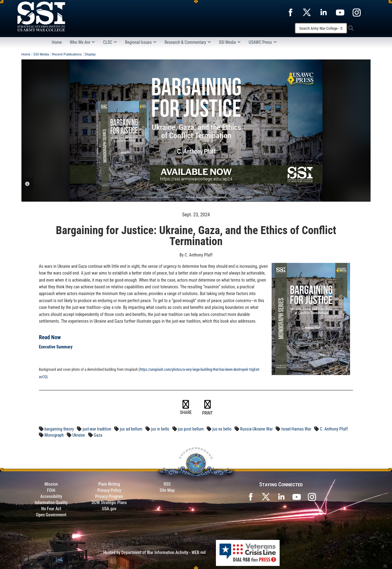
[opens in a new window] (290, 12)
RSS (167, 484)
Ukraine (79, 435)
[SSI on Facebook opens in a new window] (251, 496)
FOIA (51, 490)
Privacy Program (109, 496)
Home (57, 42)
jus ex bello (222, 429)
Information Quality (51, 503)
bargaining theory (59, 429)
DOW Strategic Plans (109, 503)
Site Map (167, 490)
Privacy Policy (109, 490)
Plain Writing (109, 484)
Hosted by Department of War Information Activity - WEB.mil (155, 552)
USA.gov (109, 509)
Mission (51, 484)
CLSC (110, 42)
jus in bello (160, 429)
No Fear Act (51, 509)
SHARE (186, 408)
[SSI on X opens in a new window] (266, 496)
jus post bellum (191, 429)
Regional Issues (141, 42)
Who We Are (83, 42)
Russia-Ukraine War (256, 429)
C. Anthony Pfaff (334, 429)
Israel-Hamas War (296, 429)
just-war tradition (97, 429)
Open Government (51, 515)
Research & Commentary (188, 42)
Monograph (54, 435)
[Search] (321, 28)
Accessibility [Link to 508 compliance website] (51, 496)
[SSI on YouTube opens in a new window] (296, 496)
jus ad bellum (131, 429)
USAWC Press (263, 42)
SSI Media (230, 42)
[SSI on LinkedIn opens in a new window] (281, 496)
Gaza (98, 435)
